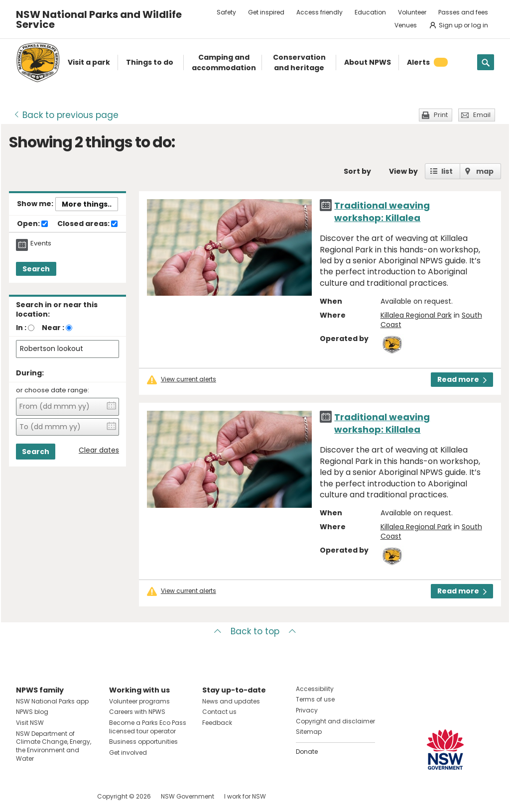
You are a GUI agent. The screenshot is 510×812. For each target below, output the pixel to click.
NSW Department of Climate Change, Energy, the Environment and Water (54, 746)
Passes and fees (463, 12)
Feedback (217, 723)
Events (41, 243)
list (447, 171)
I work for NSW (245, 796)
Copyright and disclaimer (335, 721)
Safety (226, 12)
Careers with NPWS (137, 712)
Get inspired (266, 12)
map (485, 171)
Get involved (128, 753)
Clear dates (99, 450)
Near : (53, 328)
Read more (462, 379)
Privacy (307, 710)
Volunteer (412, 12)
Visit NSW (30, 723)
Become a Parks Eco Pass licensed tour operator (148, 727)
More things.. (87, 204)
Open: (32, 224)
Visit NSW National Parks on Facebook (25, 796)
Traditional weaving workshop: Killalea (382, 212)
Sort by (357, 171)
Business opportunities (143, 742)
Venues (406, 25)
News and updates (231, 701)
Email (482, 115)
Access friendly (319, 12)
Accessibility (315, 689)
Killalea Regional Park (416, 315)
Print (441, 115)
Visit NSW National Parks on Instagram (47, 796)
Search (36, 269)
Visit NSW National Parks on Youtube (68, 796)
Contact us (219, 712)
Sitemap (309, 732)
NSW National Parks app (52, 701)
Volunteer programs (139, 701)
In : (21, 328)
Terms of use (315, 699)
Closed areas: (87, 224)
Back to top (255, 631)
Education (370, 12)
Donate (307, 752)
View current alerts (189, 379)
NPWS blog (32, 712)
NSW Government (188, 796)
